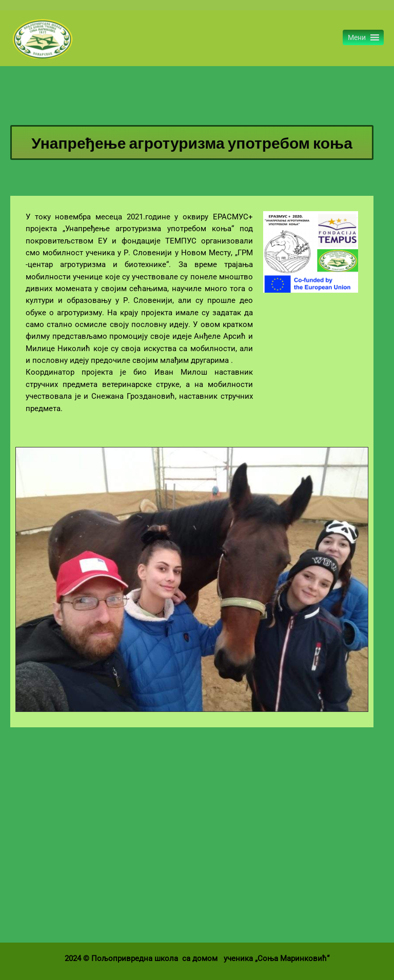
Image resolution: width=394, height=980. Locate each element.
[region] (192, 579)
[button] (357, 38)
